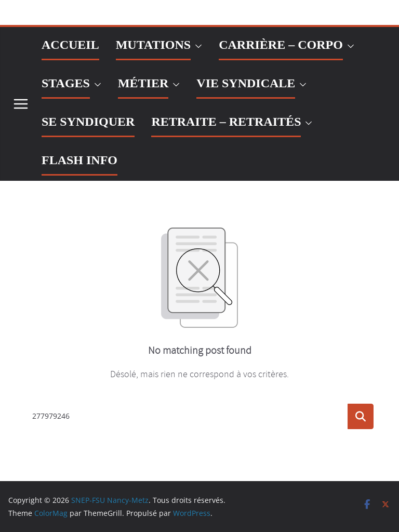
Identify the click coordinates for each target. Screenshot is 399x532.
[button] (196, 46)
